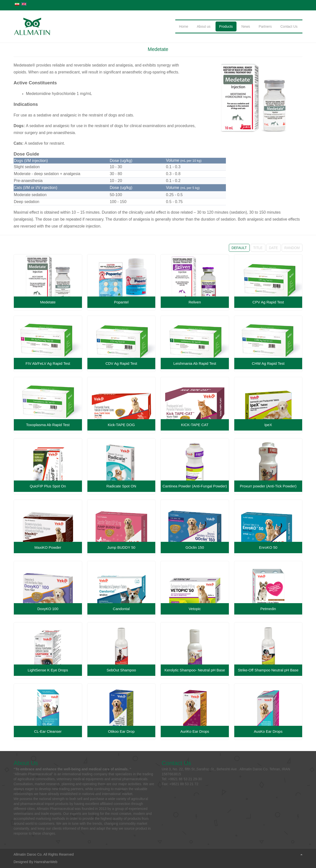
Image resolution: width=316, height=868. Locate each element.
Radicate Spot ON (121, 486)
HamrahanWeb (46, 862)
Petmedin (268, 609)
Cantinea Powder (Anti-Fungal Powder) (195, 486)
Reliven (195, 302)
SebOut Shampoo (121, 670)
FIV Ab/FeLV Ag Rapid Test (48, 363)
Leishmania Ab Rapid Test (195, 363)
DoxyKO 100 (48, 609)
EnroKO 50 (268, 547)
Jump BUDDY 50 (121, 547)
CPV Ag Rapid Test (268, 302)
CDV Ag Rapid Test (121, 363)
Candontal (121, 609)
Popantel (121, 302)
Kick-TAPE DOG (121, 425)
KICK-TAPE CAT (195, 425)
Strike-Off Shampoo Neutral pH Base (268, 670)
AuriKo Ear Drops (195, 731)
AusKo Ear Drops (268, 731)
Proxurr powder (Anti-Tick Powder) (268, 486)
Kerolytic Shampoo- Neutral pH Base (195, 670)
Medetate (158, 49)
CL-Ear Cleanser (48, 731)
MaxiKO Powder (48, 547)
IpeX (268, 425)
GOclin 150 (195, 547)
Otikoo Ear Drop (121, 731)
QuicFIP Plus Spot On (48, 486)
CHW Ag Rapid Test (268, 363)
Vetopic (195, 609)
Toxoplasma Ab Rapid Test (48, 425)
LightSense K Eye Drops (48, 670)
